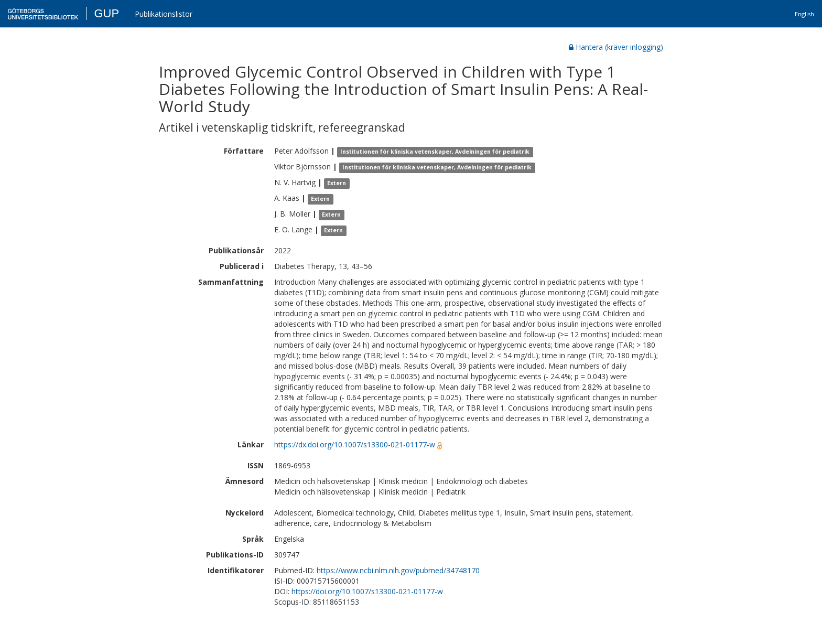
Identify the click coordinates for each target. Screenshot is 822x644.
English (804, 14)
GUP (106, 13)
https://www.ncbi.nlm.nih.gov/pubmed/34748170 (398, 570)
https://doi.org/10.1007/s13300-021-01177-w (367, 591)
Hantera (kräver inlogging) (616, 47)
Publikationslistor (164, 14)
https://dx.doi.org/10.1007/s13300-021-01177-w (355, 444)
